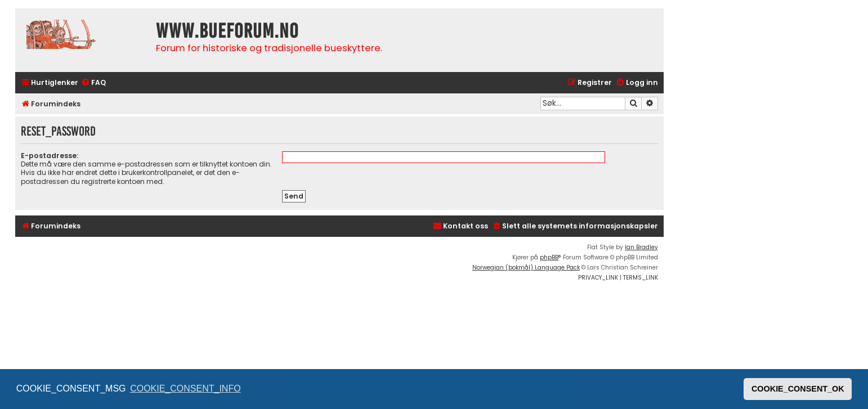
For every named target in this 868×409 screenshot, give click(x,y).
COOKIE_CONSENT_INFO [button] (185, 388)
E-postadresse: (50, 156)
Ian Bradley (641, 247)
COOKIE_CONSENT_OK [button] (798, 389)
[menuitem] (93, 83)
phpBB (549, 257)
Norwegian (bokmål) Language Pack (526, 268)
